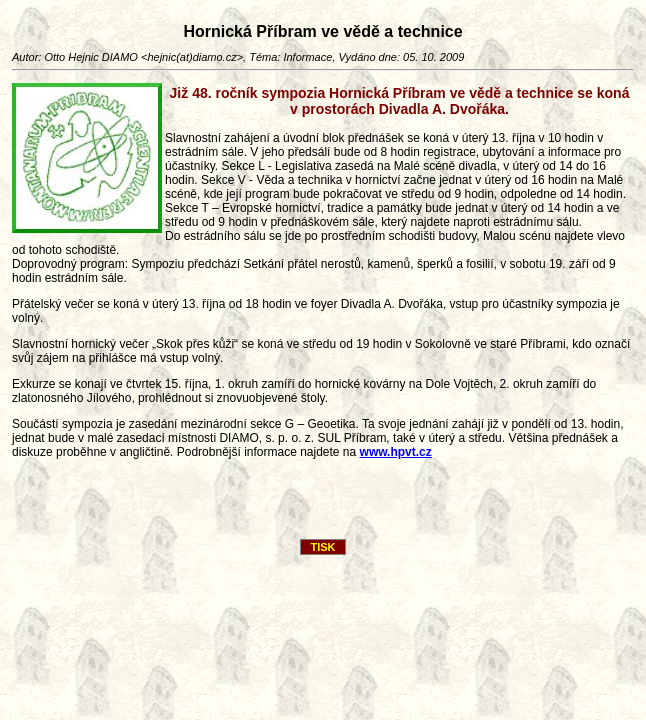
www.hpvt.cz (396, 452)
